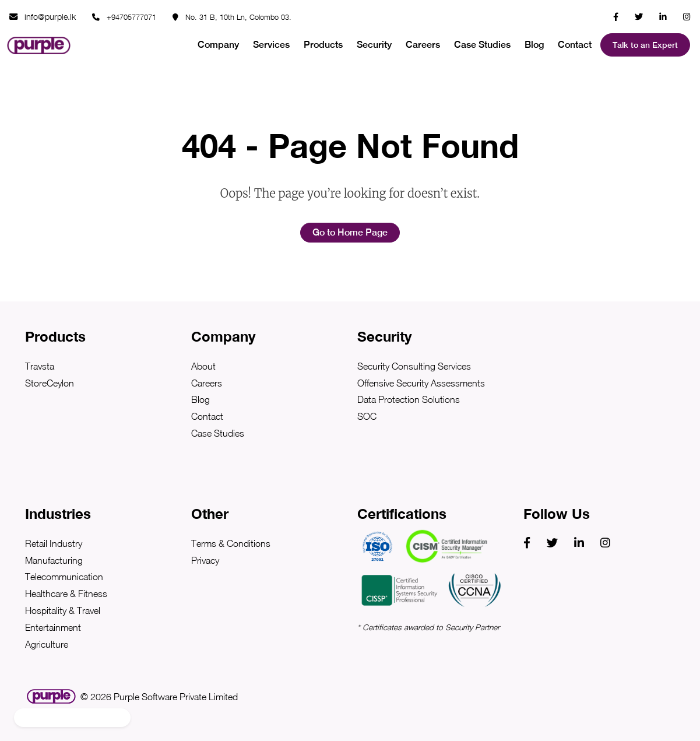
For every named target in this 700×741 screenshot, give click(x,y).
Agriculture (47, 644)
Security (374, 45)
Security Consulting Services (414, 366)
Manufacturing (54, 560)
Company (218, 45)
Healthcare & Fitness (66, 593)
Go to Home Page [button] (350, 232)
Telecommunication (64, 577)
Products (323, 45)
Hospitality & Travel (63, 610)
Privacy (205, 560)
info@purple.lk (43, 17)
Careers (423, 45)
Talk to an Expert (645, 45)
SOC (367, 416)
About (203, 366)
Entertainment (53, 627)
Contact (575, 45)
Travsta (40, 366)
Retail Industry (54, 543)
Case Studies (482, 45)
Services (271, 45)
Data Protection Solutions (409, 399)
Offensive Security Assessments (421, 383)
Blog (534, 45)
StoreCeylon (50, 383)
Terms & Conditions (231, 543)
